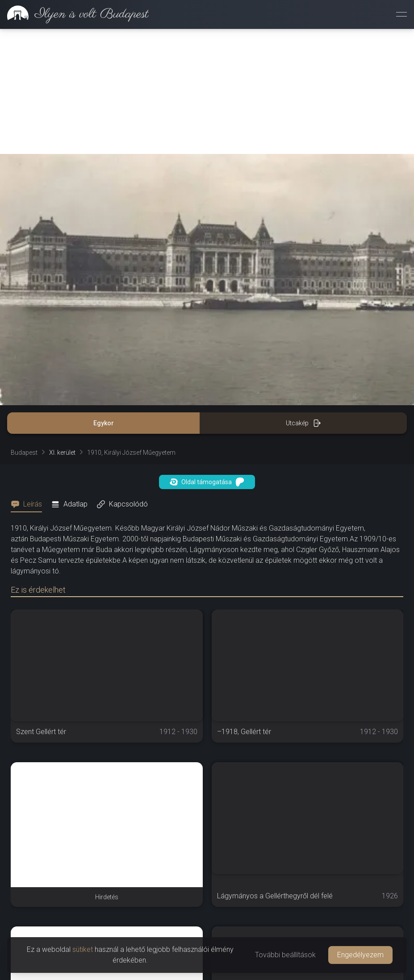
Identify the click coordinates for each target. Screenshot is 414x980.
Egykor (104, 423)
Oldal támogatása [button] (207, 482)
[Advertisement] (207, 91)
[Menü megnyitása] (401, 14)
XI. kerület (62, 453)
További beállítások (285, 955)
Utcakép (303, 423)
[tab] (29, 504)
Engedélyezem (360, 955)
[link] (74, 14)
